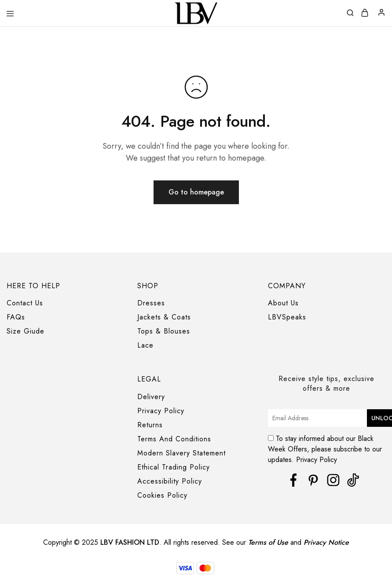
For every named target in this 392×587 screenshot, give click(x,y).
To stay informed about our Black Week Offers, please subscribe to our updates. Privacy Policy (326, 447)
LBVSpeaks (287, 317)
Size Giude (26, 331)
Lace (145, 345)
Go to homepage (196, 192)
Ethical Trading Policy (174, 467)
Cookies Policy (162, 495)
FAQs (16, 317)
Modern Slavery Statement (181, 453)
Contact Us (25, 303)
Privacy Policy (161, 411)
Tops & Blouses (164, 331)
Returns (150, 425)
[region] (196, 571)
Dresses (151, 303)
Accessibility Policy (170, 481)
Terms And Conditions (174, 439)
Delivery (151, 397)
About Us (283, 303)
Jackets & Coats (164, 317)
